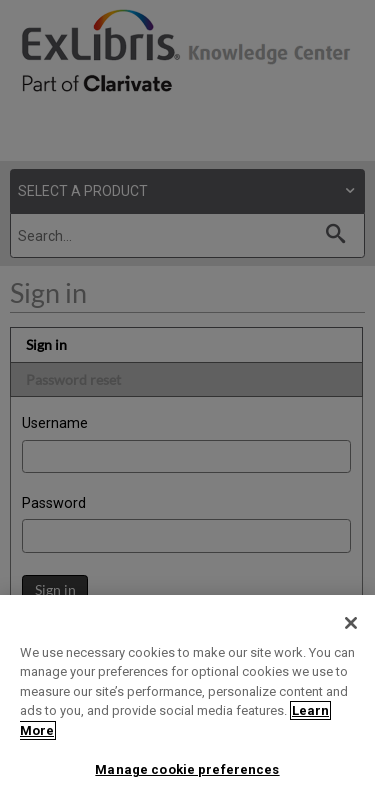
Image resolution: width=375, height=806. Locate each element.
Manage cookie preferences (187, 769)
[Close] (351, 623)
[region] (187, 700)
